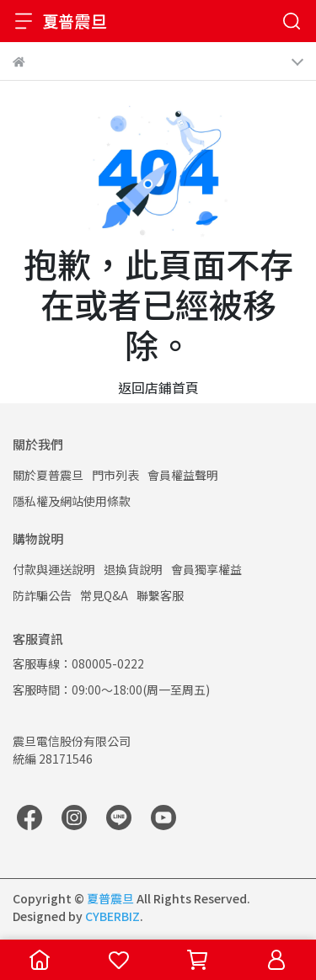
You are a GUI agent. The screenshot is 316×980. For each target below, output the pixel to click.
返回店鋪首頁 (158, 387)
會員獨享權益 (206, 569)
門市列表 (115, 475)
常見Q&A (104, 595)
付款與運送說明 (54, 569)
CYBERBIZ (112, 916)
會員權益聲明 (183, 475)
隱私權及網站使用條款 (72, 501)
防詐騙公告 (42, 595)
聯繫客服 (160, 595)
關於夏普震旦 (48, 475)
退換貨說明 (133, 569)
